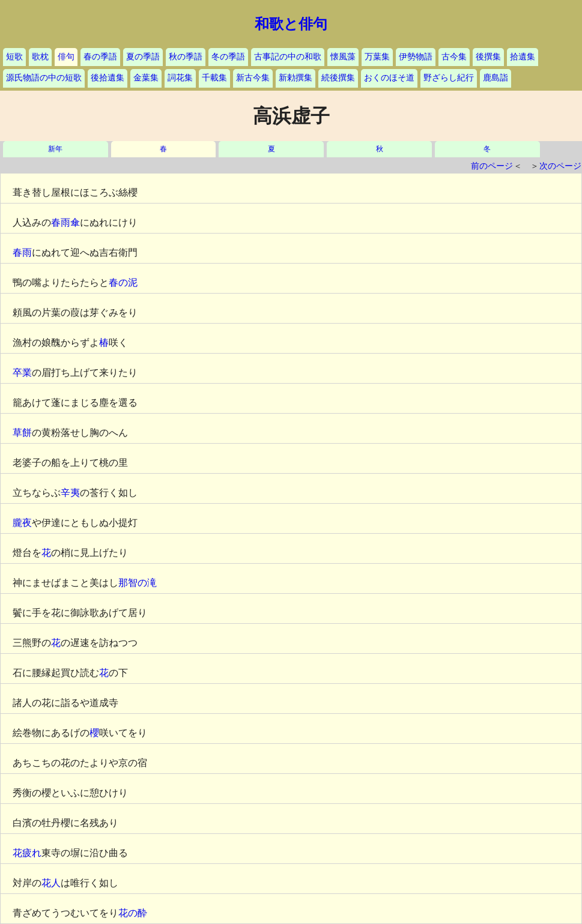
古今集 (454, 57)
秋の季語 (186, 57)
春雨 (22, 252)
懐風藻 (343, 57)
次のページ (560, 166)
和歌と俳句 (291, 24)
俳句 (66, 57)
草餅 (22, 433)
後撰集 (488, 57)
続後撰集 (338, 78)
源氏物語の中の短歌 (44, 78)
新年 (55, 149)
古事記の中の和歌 (288, 57)
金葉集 (146, 78)
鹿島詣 (496, 78)
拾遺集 (523, 57)
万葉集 (377, 57)
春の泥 (123, 282)
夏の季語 (143, 57)
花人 (51, 883)
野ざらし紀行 (449, 78)
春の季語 (100, 57)
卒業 (22, 373)
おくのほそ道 (389, 78)
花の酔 (133, 913)
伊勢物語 (416, 57)
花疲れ (27, 853)
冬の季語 (228, 57)
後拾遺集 (108, 78)
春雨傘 (65, 222)
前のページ (492, 166)
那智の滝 (138, 583)
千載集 (214, 78)
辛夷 (70, 493)
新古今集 (253, 78)
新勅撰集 (296, 78)
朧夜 (22, 523)
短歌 (14, 57)
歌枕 (40, 57)
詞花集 (180, 78)
